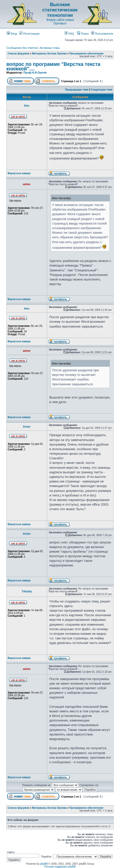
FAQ (69, 34)
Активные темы (50, 48)
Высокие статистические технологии (60, 10)
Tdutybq (27, 591)
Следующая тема (101, 90)
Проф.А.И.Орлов (35, 72)
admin (27, 184)
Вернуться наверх (19, 173)
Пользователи (102, 34)
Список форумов (18, 54)
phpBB (44, 864)
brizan (27, 427)
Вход (12, 34)
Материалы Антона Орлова (49, 54)
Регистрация (29, 34)
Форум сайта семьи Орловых (60, 22)
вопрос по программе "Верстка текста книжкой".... (53, 66)
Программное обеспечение (86, 54)
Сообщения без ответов (22, 48)
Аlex (27, 106)
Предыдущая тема (77, 90)
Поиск (83, 34)
